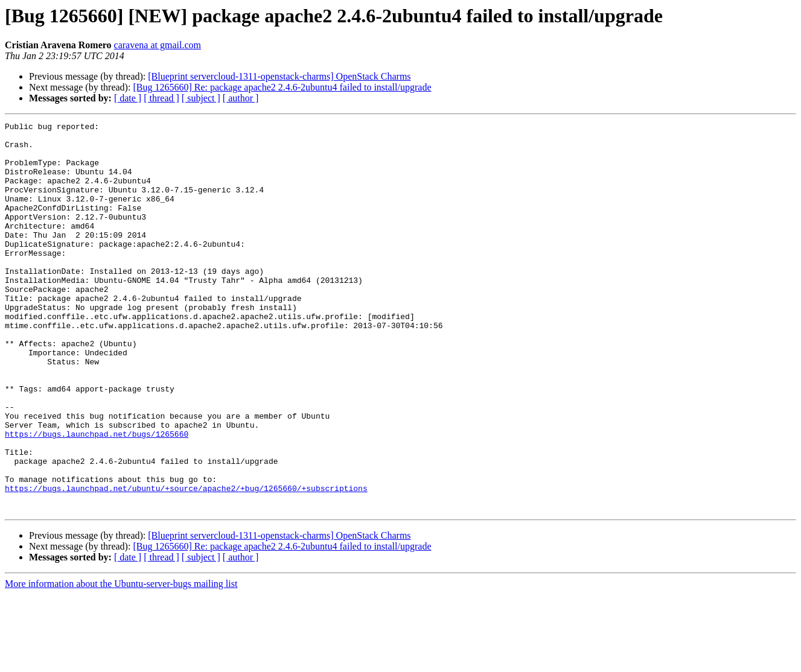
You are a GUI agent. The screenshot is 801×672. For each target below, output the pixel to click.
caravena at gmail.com (158, 45)
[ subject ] (201, 98)
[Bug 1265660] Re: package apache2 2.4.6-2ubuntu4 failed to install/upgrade (282, 87)
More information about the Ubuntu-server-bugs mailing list (121, 661)
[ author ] (241, 98)
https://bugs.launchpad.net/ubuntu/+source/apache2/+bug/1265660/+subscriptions (186, 562)
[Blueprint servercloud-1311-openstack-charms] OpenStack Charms (279, 76)
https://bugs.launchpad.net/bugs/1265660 (97, 497)
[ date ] (128, 98)
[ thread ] (161, 98)
